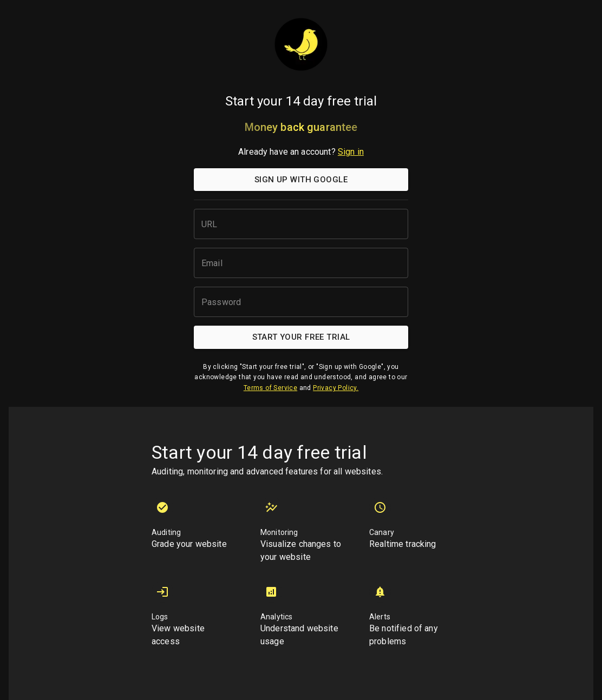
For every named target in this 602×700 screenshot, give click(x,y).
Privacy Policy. (336, 388)
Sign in (351, 152)
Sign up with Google (301, 180)
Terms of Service (270, 388)
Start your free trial (301, 337)
